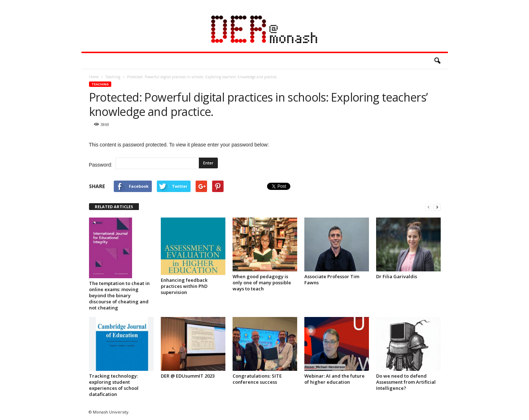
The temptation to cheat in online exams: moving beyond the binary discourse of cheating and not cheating (119, 295)
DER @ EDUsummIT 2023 (188, 376)
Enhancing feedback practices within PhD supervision (184, 286)
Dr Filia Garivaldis (397, 276)
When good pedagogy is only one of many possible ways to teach (262, 283)
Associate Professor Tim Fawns (332, 279)
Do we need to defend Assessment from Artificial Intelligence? (406, 382)
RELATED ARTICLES (114, 207)
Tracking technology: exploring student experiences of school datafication (114, 385)
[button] (437, 61)
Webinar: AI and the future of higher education (334, 379)
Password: (144, 163)
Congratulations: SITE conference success (257, 379)
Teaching (100, 84)
